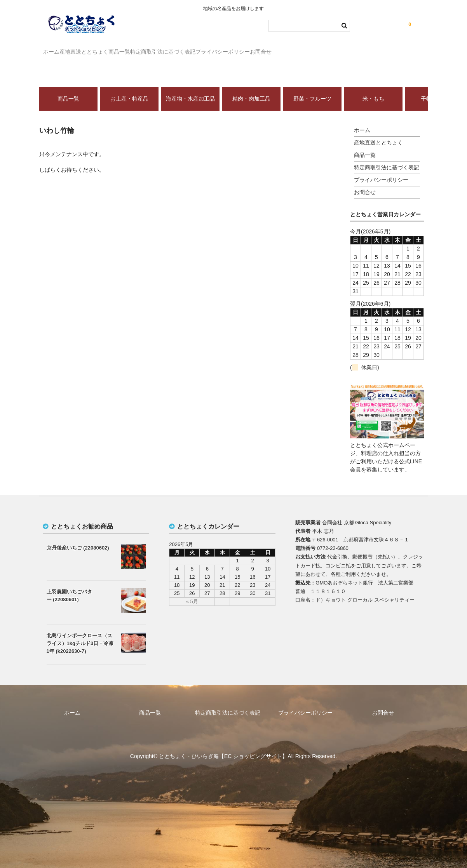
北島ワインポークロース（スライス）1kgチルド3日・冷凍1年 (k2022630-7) (80, 632)
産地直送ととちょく (104, 48)
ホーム (56, 48)
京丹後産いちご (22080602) (78, 537)
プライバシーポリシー (291, 48)
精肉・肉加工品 (251, 87)
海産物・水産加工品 (190, 87)
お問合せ (345, 48)
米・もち (373, 87)
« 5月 (192, 590)
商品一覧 (155, 48)
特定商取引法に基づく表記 (215, 48)
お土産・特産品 (129, 87)
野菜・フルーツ (312, 87)
